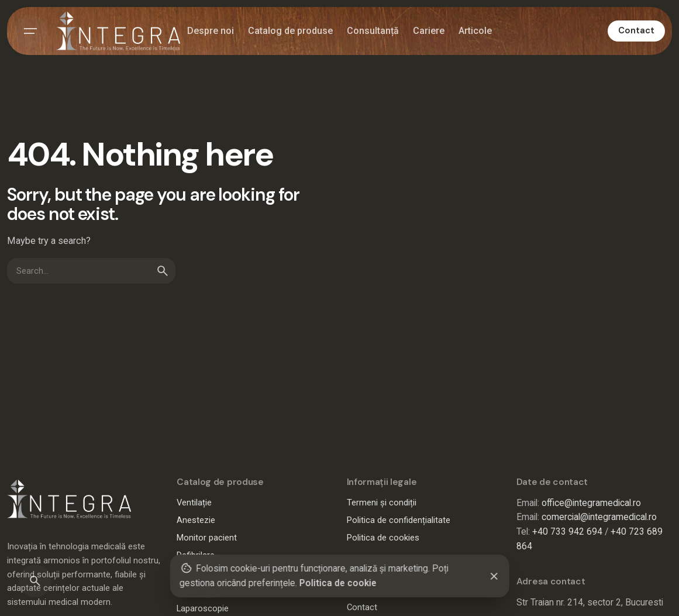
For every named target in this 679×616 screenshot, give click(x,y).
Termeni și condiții (382, 503)
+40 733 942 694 (567, 532)
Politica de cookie (337, 583)
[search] (163, 271)
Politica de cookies (383, 538)
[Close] (494, 576)
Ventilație (194, 503)
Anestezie (196, 520)
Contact (636, 30)
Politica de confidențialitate (399, 520)
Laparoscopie (203, 608)
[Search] (35, 581)
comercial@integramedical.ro (599, 517)
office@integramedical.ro (591, 503)
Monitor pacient (207, 538)
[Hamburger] (30, 31)
